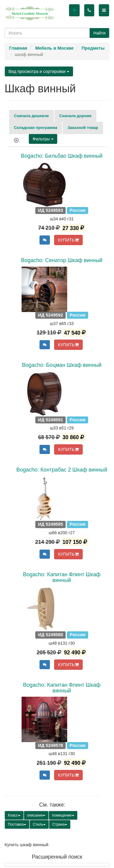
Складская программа (36, 128)
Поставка (17, 824)
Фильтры (43, 139)
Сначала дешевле (31, 116)
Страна (60, 824)
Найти (99, 33)
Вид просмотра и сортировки (39, 71)
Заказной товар (83, 128)
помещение (63, 815)
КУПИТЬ (68, 240)
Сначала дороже (75, 116)
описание (36, 815)
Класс (14, 815)
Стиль (39, 824)
